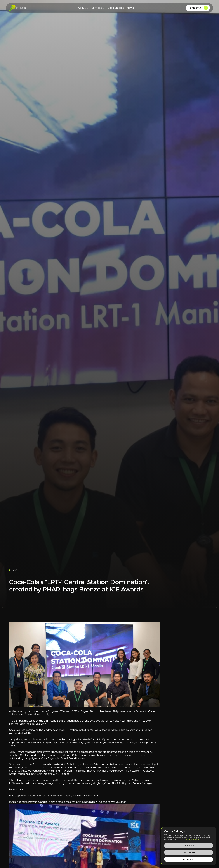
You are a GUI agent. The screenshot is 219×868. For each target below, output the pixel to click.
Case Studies (116, 8)
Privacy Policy (191, 839)
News (130, 8)
